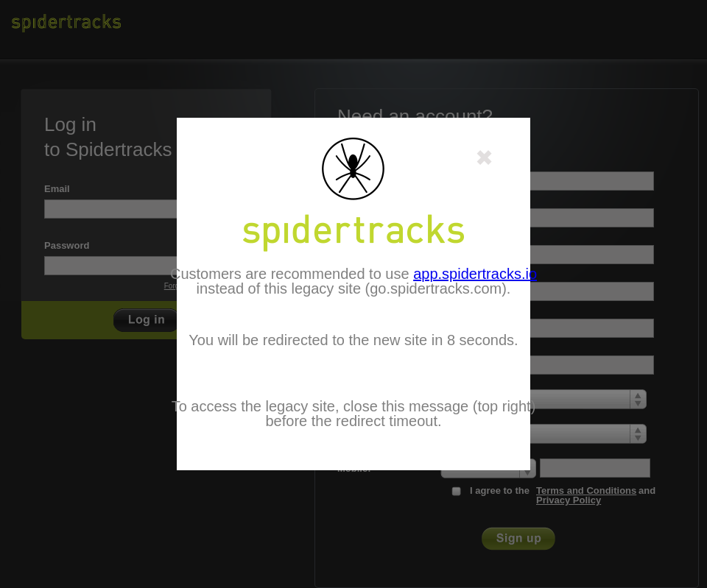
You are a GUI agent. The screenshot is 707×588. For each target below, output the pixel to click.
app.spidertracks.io (475, 274)
